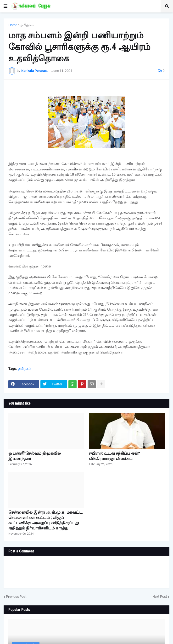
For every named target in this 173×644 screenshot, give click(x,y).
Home (13, 25)
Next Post (160, 597)
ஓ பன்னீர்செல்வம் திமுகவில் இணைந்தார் (35, 456)
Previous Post (16, 597)
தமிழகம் (27, 25)
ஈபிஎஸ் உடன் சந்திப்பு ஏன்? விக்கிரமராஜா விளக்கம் (114, 456)
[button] (6, 6)
